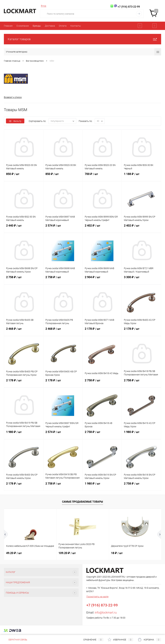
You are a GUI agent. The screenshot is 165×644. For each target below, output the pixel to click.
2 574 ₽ (63, 228)
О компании (23, 26)
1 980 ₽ (24, 434)
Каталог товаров (82, 39)
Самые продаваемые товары (82, 502)
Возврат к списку (13, 97)
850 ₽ (24, 176)
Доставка (50, 26)
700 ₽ (102, 176)
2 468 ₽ (24, 331)
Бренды (37, 26)
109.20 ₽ (67, 553)
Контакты (76, 26)
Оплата (63, 26)
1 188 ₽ (141, 176)
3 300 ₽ (141, 279)
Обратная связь (16, 640)
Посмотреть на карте (97, 597)
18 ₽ (117, 553)
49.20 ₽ (14, 553)
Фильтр (15, 121)
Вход (44, 6)
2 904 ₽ (102, 279)
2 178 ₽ (102, 331)
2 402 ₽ (102, 228)
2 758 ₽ (24, 279)
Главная (8, 26)
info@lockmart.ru (106, 612)
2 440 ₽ (24, 228)
